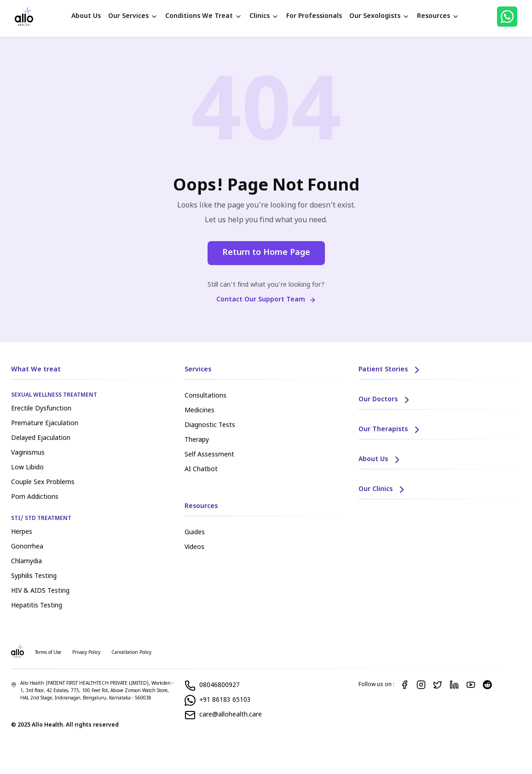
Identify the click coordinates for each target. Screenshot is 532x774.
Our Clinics (383, 490)
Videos (194, 547)
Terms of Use (48, 653)
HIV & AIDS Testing (40, 591)
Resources (438, 16)
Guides (195, 533)
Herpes (22, 532)
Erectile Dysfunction (41, 409)
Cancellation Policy (131, 653)
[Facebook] (405, 685)
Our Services (133, 16)
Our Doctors (385, 400)
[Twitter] (438, 685)
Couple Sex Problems (43, 482)
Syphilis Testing (34, 576)
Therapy (197, 440)
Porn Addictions (35, 497)
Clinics (264, 16)
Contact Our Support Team (266, 300)
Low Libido (27, 468)
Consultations (205, 396)
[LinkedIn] (454, 685)
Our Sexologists (379, 16)
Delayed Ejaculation (41, 438)
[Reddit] (487, 685)
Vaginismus (28, 453)
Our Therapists (390, 430)
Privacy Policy (86, 653)
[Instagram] (421, 685)
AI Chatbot (201, 470)
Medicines (199, 411)
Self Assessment (209, 455)
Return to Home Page (266, 253)
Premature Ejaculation (45, 424)
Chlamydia (26, 562)
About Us (86, 16)
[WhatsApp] (507, 17)
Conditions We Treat (204, 16)
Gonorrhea (27, 547)
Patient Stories (390, 370)
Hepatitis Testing (37, 606)
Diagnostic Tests (210, 425)
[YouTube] (471, 685)
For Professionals (314, 16)
